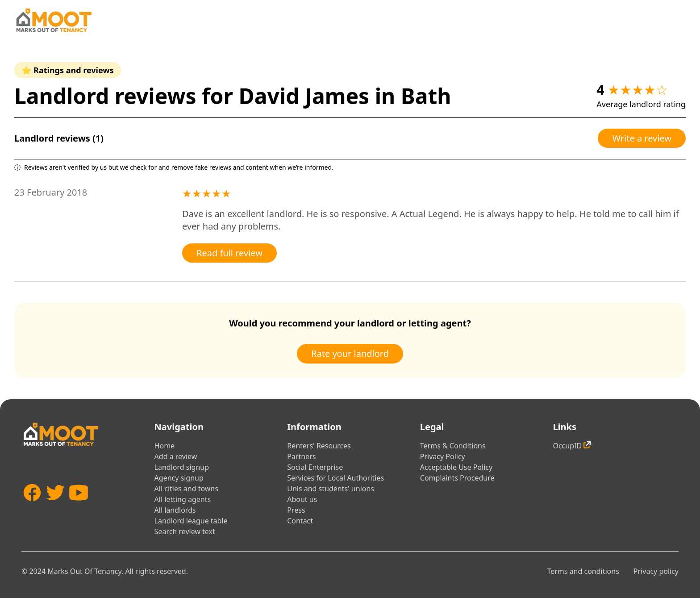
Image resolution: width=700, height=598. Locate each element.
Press (296, 510)
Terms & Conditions (453, 446)
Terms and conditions (583, 571)
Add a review (176, 456)
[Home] (54, 20)
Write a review (642, 138)
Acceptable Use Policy (456, 467)
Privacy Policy (443, 456)
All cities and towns (186, 489)
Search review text (185, 531)
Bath (426, 96)
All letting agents (183, 499)
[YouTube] (79, 506)
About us (302, 499)
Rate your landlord (350, 353)
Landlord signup (182, 467)
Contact (300, 521)
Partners (301, 456)
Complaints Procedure (457, 478)
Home (165, 446)
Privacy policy (656, 571)
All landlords (175, 510)
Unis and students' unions (331, 489)
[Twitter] (55, 506)
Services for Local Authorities (335, 478)
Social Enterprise (315, 467)
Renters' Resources (319, 446)
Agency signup (179, 478)
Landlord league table (191, 521)
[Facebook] (32, 506)
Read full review (229, 253)
